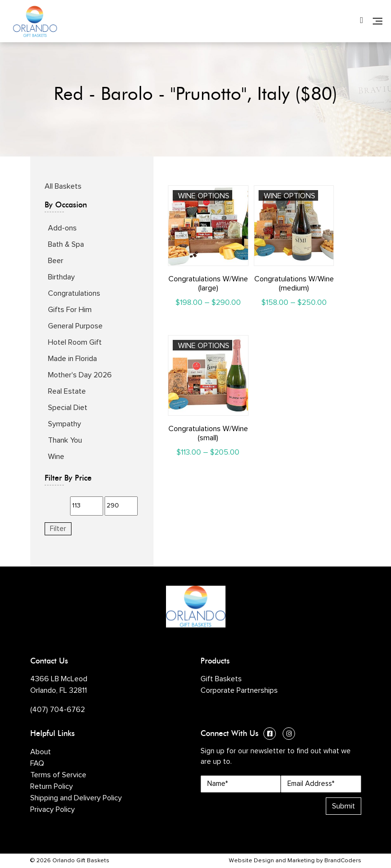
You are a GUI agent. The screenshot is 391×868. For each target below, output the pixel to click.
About (41, 752)
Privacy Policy (53, 809)
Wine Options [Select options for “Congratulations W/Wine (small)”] (204, 346)
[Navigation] (378, 21)
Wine (56, 457)
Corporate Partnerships (239, 690)
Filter (58, 529)
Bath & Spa (66, 244)
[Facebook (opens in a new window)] (270, 735)
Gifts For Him (70, 310)
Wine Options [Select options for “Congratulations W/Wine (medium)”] (290, 196)
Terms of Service (58, 775)
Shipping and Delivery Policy (76, 798)
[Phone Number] (361, 21)
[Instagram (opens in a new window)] (289, 735)
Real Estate (67, 391)
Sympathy (65, 424)
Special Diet (68, 408)
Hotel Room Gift (75, 342)
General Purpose (75, 326)
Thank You (65, 440)
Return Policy (52, 786)
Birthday (61, 277)
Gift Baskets (221, 679)
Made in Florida (72, 359)
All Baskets (63, 186)
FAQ (37, 763)
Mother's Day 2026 (80, 375)
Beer (56, 261)
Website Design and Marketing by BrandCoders (295, 861)
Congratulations (74, 293)
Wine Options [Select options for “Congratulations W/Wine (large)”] (204, 196)
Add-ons (62, 228)
